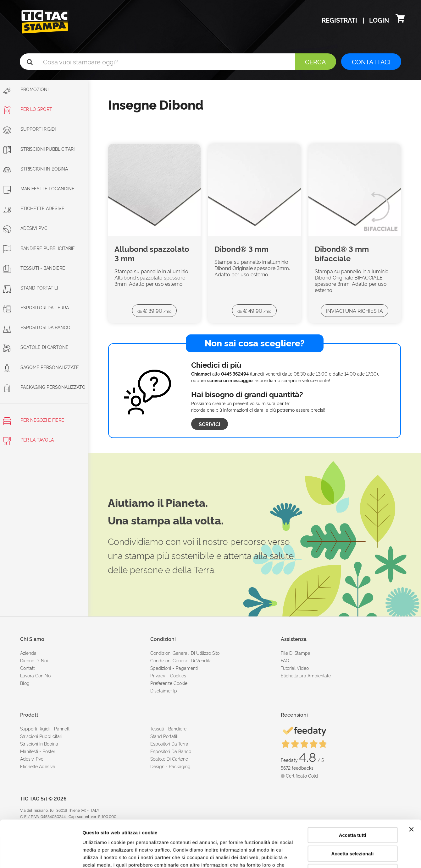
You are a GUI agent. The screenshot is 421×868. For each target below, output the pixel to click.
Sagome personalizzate (41, 367)
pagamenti (187, 668)
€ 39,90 (154, 311)
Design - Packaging (170, 766)
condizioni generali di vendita (181, 660)
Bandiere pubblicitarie (39, 248)
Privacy (158, 675)
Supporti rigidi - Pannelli (45, 728)
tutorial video (295, 668)
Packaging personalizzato (44, 387)
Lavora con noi (36, 675)
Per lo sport (28, 109)
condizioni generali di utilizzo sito (185, 653)
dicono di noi (34, 660)
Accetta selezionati (352, 810)
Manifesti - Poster (38, 751)
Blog (25, 683)
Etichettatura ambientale (306, 675)
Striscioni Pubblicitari (39, 149)
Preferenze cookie (169, 683)
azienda (28, 653)
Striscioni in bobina (36, 168)
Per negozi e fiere (34, 421)
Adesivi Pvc (32, 759)
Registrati (340, 20)
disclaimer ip (164, 690)
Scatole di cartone (36, 347)
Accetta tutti (353, 791)
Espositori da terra (36, 307)
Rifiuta (353, 828)
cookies (178, 675)
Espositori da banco (37, 327)
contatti (28, 668)
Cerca (316, 62)
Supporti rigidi (29, 129)
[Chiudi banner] (411, 785)
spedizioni (161, 668)
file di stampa (296, 653)
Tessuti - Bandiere (34, 268)
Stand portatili (30, 288)
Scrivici (210, 424)
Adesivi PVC (25, 228)
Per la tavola (28, 441)
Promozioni (26, 90)
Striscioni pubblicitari (41, 736)
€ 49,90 (254, 311)
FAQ (285, 660)
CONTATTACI (371, 62)
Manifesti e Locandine (39, 188)
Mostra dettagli (331, 856)
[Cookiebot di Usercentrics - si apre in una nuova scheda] (41, 856)
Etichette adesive (34, 208)
